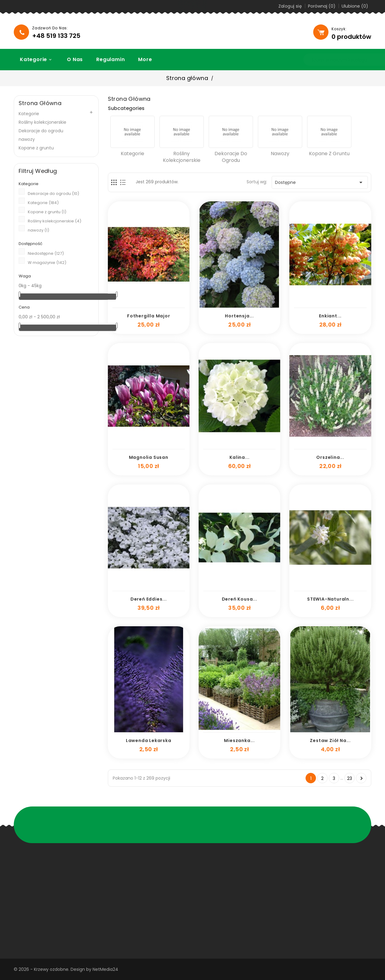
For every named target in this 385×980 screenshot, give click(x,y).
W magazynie (47, 263)
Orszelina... (330, 457)
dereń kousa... (240, 599)
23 (350, 778)
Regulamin (107, 59)
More (142, 59)
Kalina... (239, 457)
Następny (361, 778)
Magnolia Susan (149, 457)
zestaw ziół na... (330, 740)
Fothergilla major (149, 316)
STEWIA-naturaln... (330, 599)
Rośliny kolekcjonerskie (42, 122)
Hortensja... (239, 316)
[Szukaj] (324, 60)
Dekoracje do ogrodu (41, 131)
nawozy (27, 139)
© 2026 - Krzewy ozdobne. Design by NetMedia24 (66, 969)
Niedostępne (46, 253)
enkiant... (330, 316)
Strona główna (40, 103)
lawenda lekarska (149, 740)
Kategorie (33, 59)
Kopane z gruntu (36, 148)
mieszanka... (239, 740)
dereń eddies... (149, 599)
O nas (71, 59)
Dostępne (320, 182)
